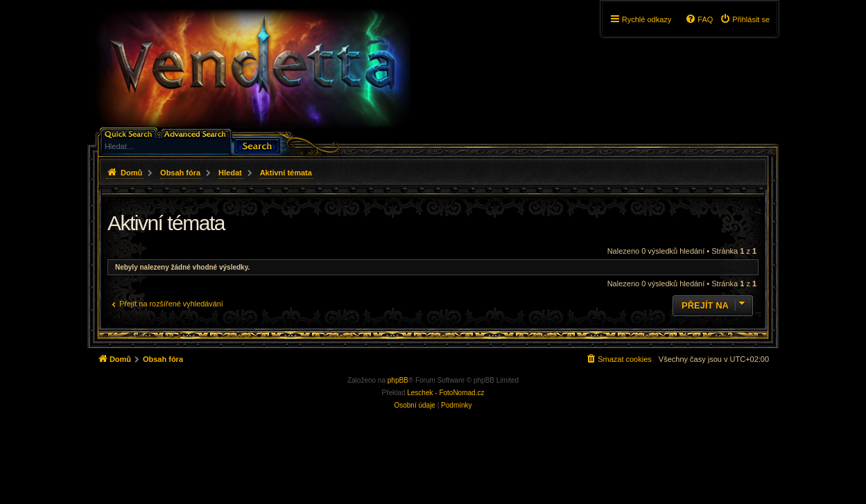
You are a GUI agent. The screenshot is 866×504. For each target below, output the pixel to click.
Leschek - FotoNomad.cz (445, 393)
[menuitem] (745, 19)
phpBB (398, 380)
